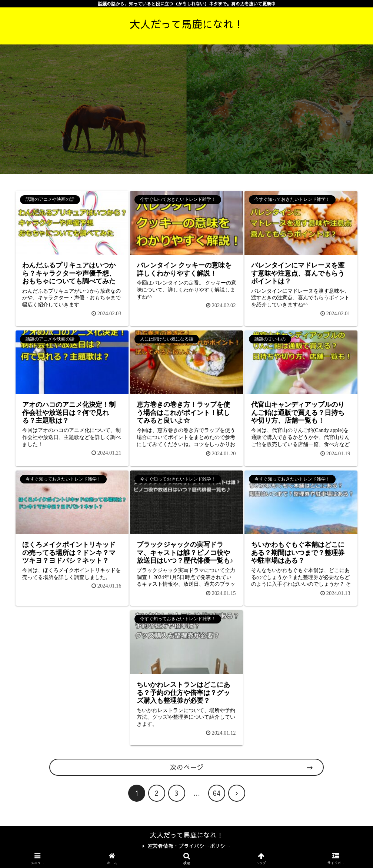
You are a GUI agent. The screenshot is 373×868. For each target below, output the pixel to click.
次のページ (187, 767)
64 (217, 793)
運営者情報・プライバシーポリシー (186, 846)
